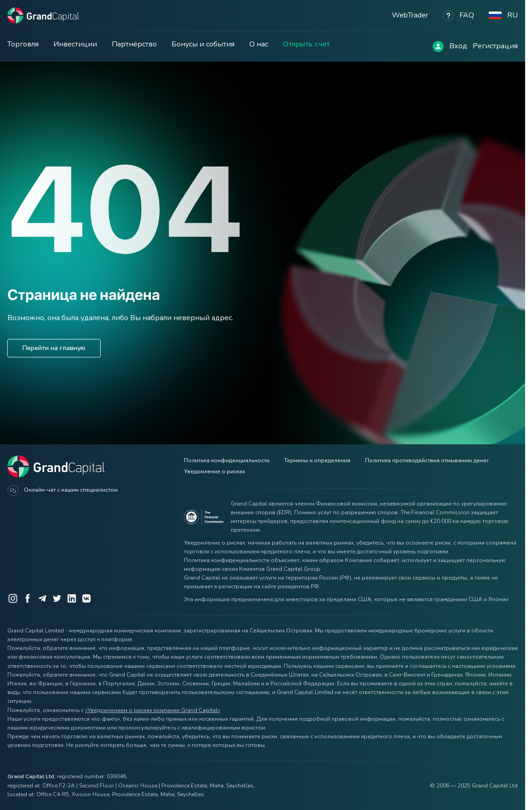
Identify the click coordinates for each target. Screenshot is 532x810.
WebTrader (410, 15)
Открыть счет (306, 44)
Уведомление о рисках (215, 471)
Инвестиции (75, 44)
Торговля (23, 44)
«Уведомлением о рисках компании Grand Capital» (152, 710)
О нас (259, 44)
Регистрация (495, 46)
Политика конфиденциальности (227, 460)
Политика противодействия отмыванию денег (427, 460)
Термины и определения (317, 460)
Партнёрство (134, 44)
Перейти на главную (54, 348)
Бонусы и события (203, 44)
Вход (458, 46)
